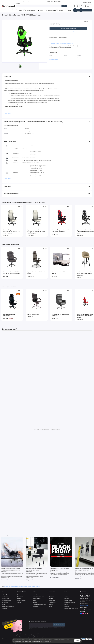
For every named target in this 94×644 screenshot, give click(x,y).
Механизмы (51, 594)
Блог (40, 1)
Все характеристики (54, 60)
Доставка (30, 1)
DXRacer (86, 22)
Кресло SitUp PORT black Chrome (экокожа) (61, 315)
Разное (50, 607)
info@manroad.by (87, 2)
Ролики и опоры (52, 602)
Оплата (35, 1)
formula (33, 587)
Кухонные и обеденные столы (39, 604)
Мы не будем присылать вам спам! (37, 622)
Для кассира (20, 596)
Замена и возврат (68, 600)
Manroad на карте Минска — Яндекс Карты (47, 430)
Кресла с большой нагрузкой (8, 607)
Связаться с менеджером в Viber (68, 28)
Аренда (69, 10)
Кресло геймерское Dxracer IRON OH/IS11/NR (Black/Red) (61, 231)
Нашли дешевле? (70, 32)
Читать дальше (8, 114)
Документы (67, 611)
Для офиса (20, 594)
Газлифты (51, 598)
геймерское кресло (23, 587)
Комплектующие (51, 10)
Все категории (7, 9)
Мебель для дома (37, 598)
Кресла (20, 10)
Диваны (35, 600)
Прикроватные (36, 607)
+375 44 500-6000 (75, 2)
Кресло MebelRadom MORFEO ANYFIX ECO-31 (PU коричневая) (11, 273)
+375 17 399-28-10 (85, 597)
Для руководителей (6, 594)
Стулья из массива (21, 600)
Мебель (41, 10)
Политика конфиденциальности (71, 609)
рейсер (30, 587)
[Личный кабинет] (74, 6)
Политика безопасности (70, 602)
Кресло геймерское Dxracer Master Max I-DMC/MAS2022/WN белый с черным (12, 232)
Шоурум (66, 604)
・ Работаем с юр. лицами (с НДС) (66, 43)
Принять (77, 640)
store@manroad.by (84, 605)
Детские (3, 604)
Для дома (19, 598)
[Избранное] (81, 6)
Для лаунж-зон (5, 602)
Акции (61, 10)
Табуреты (19, 602)
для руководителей (13, 587)
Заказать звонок (82, 10)
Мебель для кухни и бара (38, 596)
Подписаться (59, 625)
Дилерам (25, 1)
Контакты (18, 3)
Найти (64, 6)
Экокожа (51, 604)
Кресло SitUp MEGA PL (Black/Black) (9, 315)
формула (38, 587)
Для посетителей (5, 598)
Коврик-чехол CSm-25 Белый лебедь (60, 273)
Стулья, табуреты (30, 10)
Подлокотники (52, 600)
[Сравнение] (78, 6)
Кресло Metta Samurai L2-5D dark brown (36, 273)
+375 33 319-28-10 (85, 596)
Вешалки (35, 602)
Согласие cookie (24, 641)
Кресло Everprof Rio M (33, 314)
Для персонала (5, 596)
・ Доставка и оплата (54, 43)
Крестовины (51, 596)
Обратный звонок (84, 598)
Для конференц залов (6, 600)
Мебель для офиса (37, 594)
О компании (19, 1)
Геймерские (4, 609)
